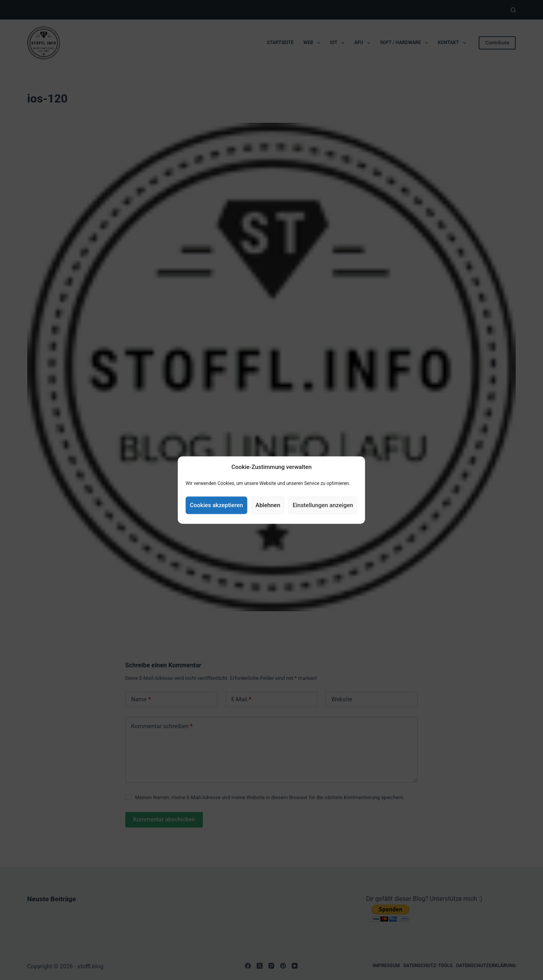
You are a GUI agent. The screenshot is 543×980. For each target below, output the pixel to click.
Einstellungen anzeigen (323, 505)
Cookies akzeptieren (216, 505)
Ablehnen (268, 505)
